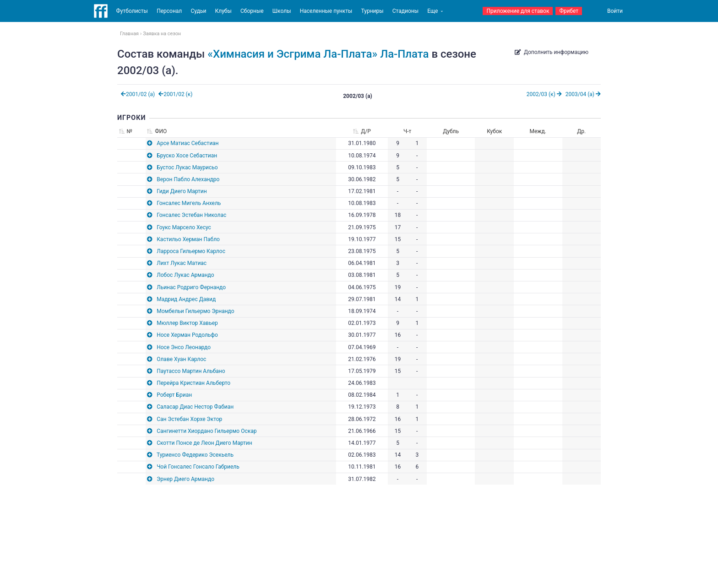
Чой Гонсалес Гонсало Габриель (198, 467)
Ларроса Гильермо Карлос (191, 251)
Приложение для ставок (518, 11)
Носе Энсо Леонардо (184, 347)
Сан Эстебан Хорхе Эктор (189, 419)
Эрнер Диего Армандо (185, 479)
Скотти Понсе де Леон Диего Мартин (204, 443)
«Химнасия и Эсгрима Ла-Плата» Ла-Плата (318, 54)
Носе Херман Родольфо (187, 335)
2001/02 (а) (138, 94)
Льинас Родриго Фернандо (191, 287)
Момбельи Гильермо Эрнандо (196, 311)
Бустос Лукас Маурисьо (187, 167)
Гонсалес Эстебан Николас (191, 215)
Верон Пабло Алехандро (188, 179)
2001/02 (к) (175, 94)
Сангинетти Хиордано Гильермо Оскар (207, 431)
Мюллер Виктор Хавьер (187, 323)
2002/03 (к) (544, 94)
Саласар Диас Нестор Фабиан (195, 407)
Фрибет (569, 11)
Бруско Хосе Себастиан (187, 156)
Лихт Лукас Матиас (182, 263)
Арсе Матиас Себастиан (188, 143)
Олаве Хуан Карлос (181, 359)
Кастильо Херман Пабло (188, 239)
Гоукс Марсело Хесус (184, 227)
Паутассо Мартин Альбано (191, 371)
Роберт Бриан (174, 395)
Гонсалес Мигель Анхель (189, 203)
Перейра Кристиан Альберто (193, 383)
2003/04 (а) (583, 94)
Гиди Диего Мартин (182, 191)
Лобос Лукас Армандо (185, 275)
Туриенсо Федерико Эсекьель (195, 455)
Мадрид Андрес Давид (186, 299)
